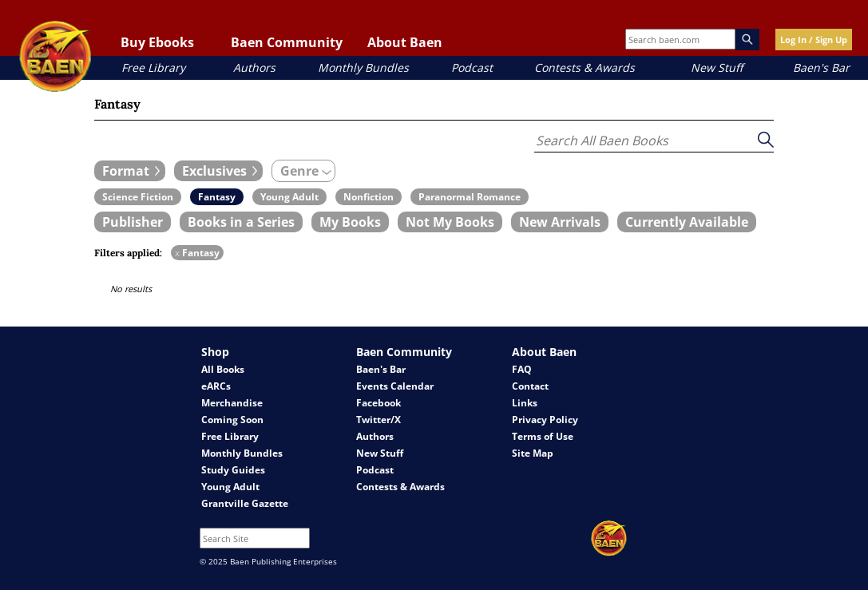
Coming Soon (232, 420)
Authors (254, 67)
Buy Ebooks (157, 42)
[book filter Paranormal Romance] (470, 197)
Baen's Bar (821, 67)
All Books (223, 369)
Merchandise (232, 403)
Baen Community (287, 42)
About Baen (405, 42)
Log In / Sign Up (814, 40)
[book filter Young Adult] (289, 197)
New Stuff (717, 67)
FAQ (522, 369)
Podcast (472, 67)
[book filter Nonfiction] (369, 197)
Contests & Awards (585, 67)
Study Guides (233, 470)
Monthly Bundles (363, 67)
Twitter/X (379, 420)
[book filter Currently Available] (687, 222)
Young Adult (230, 487)
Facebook (379, 403)
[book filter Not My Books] (450, 222)
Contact (530, 386)
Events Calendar (395, 386)
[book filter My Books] (350, 222)
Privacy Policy (545, 420)
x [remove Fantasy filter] (177, 253)
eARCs (216, 386)
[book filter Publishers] (133, 222)
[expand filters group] (130, 171)
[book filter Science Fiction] (138, 197)
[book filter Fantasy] (217, 197)
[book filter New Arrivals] (560, 222)
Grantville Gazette (245, 503)
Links (525, 403)
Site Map (533, 453)
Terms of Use (543, 436)
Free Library (153, 67)
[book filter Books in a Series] (241, 222)
